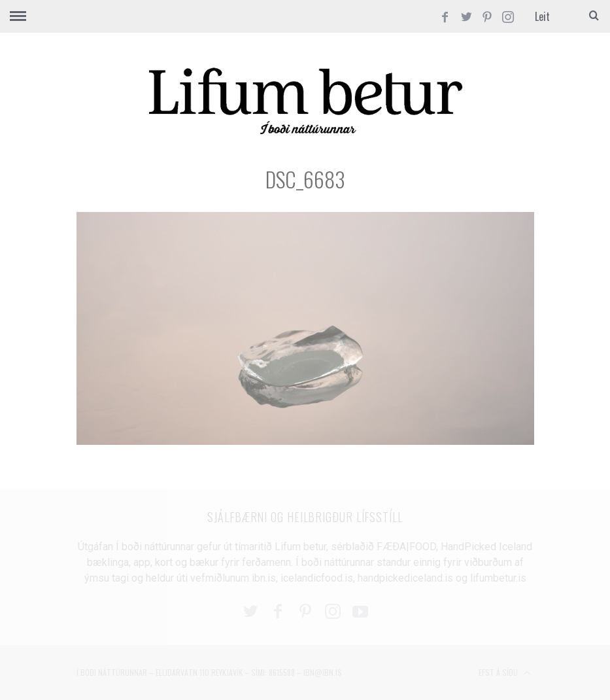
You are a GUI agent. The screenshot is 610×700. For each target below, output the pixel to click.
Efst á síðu (505, 673)
